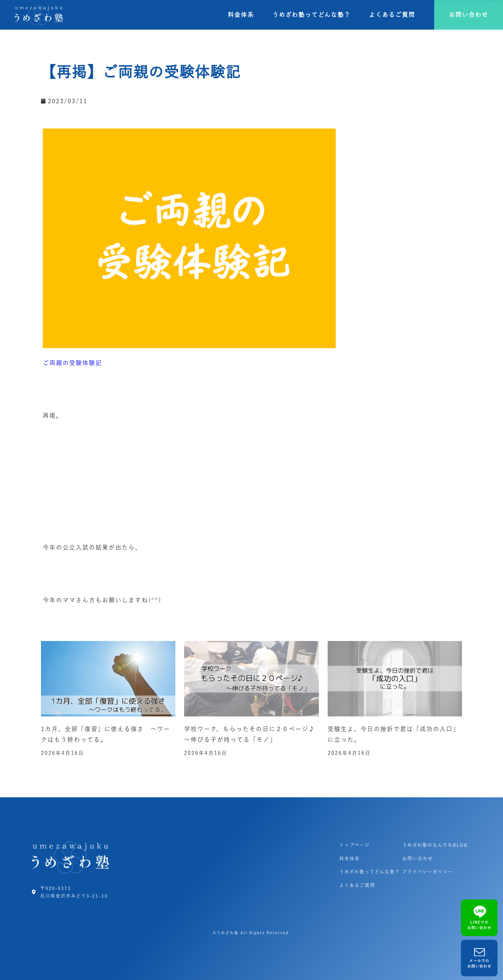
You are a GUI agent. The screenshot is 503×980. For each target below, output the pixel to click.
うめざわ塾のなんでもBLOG (435, 845)
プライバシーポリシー (428, 872)
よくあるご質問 (392, 15)
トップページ (355, 845)
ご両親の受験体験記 (72, 363)
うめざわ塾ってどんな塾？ (312, 15)
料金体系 (241, 15)
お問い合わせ (418, 858)
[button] (469, 15)
